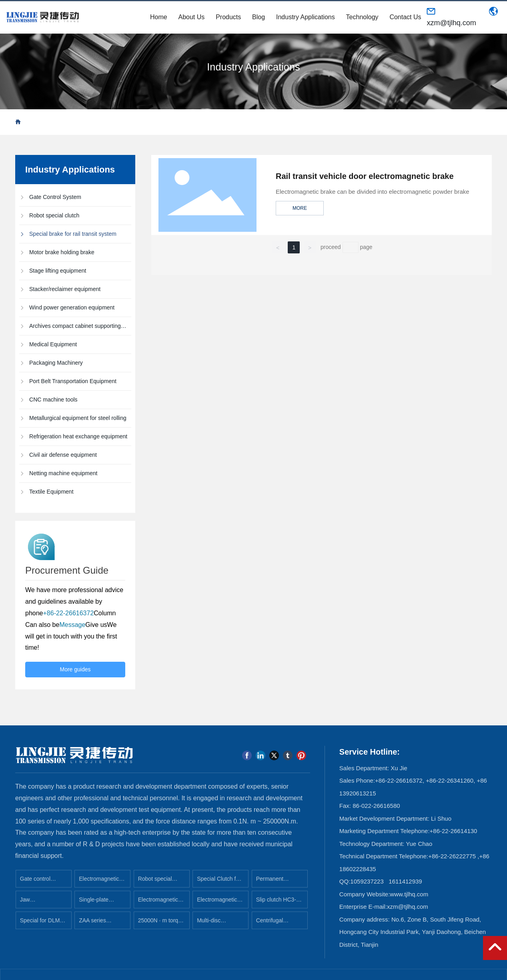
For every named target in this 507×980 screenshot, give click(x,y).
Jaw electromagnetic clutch (40, 902)
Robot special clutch (155, 882)
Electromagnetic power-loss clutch (160, 902)
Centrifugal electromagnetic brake (276, 923)
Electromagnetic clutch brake (217, 902)
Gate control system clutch (37, 882)
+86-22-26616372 (399, 780)
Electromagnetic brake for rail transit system (99, 882)
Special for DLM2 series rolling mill (41, 923)
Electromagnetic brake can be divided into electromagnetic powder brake (373, 192)
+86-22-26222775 (452, 856)
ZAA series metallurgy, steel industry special (99, 923)
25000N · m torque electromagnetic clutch (161, 923)
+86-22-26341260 (450, 780)
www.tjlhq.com (409, 894)
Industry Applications (253, 67)
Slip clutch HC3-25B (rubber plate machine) (278, 902)
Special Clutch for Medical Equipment (219, 882)
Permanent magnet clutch (274, 882)
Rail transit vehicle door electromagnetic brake (365, 176)
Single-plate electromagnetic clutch (99, 902)
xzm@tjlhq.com (451, 23)
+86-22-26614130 (454, 831)
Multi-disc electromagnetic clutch (217, 923)
